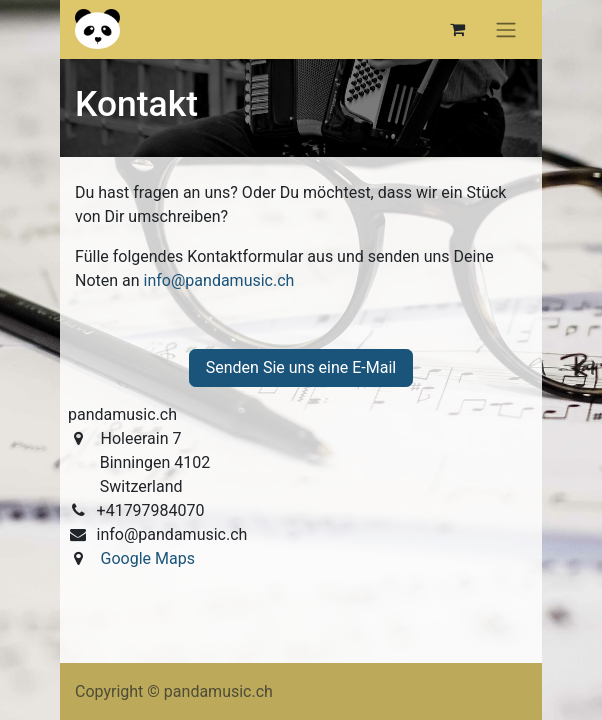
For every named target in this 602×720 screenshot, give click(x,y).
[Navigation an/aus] (506, 29)
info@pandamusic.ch (219, 280)
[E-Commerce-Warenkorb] (457, 29)
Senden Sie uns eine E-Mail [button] (301, 367)
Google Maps (146, 558)
